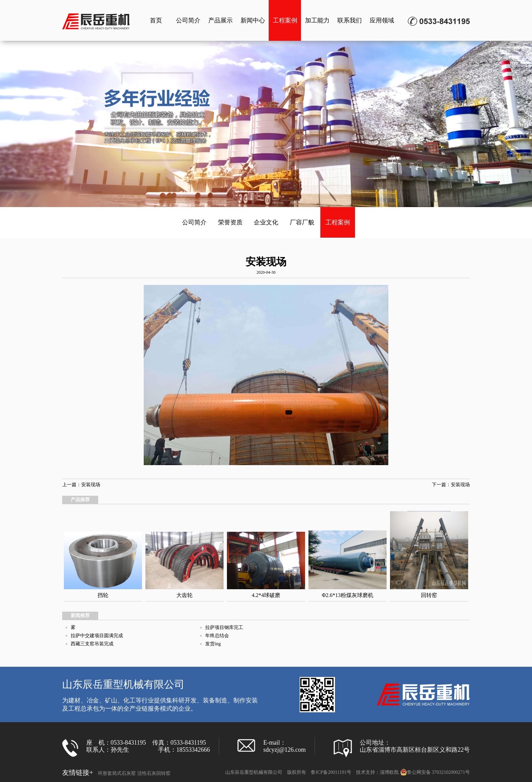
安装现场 (91, 485)
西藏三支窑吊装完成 (92, 644)
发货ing (213, 644)
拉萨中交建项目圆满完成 (97, 636)
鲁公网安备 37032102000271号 (435, 772)
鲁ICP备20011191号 (331, 772)
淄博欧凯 (389, 772)
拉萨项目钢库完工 (224, 627)
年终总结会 (217, 636)
